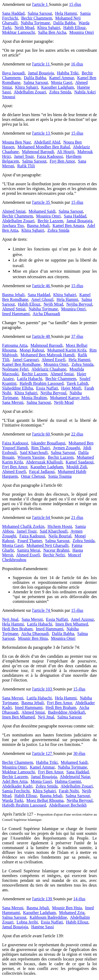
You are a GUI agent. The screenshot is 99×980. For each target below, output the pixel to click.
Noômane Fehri (15, 369)
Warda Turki (13, 800)
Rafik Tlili (26, 166)
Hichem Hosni (60, 526)
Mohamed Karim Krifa (67, 350)
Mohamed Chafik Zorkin (23, 526)
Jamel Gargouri (26, 360)
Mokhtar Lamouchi (18, 32)
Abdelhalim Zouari (30, 92)
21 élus (77, 517)
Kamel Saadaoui (80, 462)
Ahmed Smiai (14, 211)
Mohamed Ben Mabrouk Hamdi (48, 355)
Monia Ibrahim (34, 398)
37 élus (77, 336)
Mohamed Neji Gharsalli (47, 545)
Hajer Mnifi (71, 388)
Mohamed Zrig (72, 913)
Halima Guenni (68, 781)
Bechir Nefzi (54, 555)
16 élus (77, 64)
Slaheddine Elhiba (18, 388)
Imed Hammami (16, 314)
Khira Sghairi (49, 28)
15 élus (75, 4)
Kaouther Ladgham (58, 87)
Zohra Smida (60, 92)
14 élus (79, 899)
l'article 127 (43, 753)
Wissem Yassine (31, 457)
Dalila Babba (64, 23)
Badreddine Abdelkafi (67, 712)
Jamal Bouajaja (41, 73)
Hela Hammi (66, 13)
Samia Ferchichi (16, 791)
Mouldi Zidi (77, 467)
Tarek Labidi (77, 383)
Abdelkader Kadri (17, 786)
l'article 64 (42, 517)
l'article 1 (41, 4)
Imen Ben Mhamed (72, 624)
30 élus (79, 753)
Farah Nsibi (69, 791)
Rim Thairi (40, 448)
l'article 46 (42, 286)
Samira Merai (29, 550)
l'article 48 (42, 336)
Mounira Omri (82, 32)
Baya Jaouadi (13, 73)
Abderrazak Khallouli (44, 462)
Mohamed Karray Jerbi (70, 398)
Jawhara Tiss (13, 226)
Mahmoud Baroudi (38, 152)
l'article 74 (42, 610)
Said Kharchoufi (34, 453)
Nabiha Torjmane (36, 23)
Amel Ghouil (42, 299)
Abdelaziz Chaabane (49, 369)
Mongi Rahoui (32, 350)
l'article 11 (42, 64)
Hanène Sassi (43, 927)
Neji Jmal (10, 619)
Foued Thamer (30, 541)
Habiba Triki (68, 73)
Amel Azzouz (82, 619)
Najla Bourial (60, 536)
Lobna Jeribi (27, 922)
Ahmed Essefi (53, 360)
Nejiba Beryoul (79, 304)
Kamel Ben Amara (68, 226)
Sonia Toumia (60, 476)
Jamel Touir (24, 156)
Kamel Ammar (62, 78)
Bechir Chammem (37, 18)
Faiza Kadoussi (50, 156)
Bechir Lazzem (50, 221)
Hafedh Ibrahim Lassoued (41, 383)
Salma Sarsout (40, 13)
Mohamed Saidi (42, 211)
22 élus (77, 434)
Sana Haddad (13, 13)
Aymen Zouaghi (66, 448)
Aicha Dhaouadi (46, 314)
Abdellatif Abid (47, 142)
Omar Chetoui (33, 476)
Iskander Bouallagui (48, 443)
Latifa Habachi (30, 379)
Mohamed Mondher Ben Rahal (44, 147)
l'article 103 (43, 689)
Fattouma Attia (15, 345)
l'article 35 (42, 202)
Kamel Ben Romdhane (21, 364)
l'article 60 (42, 434)
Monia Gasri (62, 82)
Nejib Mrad (24, 28)
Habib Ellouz (75, 28)
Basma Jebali (38, 226)
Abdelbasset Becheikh (68, 805)
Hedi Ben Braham (17, 629)
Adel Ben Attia (15, 781)
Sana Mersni (13, 402)
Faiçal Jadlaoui (42, 472)
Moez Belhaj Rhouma (45, 800)
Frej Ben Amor (62, 161)
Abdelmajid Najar (75, 777)
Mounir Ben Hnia (33, 638)
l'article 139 (43, 899)
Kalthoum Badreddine (48, 917)
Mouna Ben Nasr (16, 142)
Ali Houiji (66, 152)
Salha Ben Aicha (52, 32)
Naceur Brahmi (56, 550)
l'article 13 (42, 133)
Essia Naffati (47, 388)
